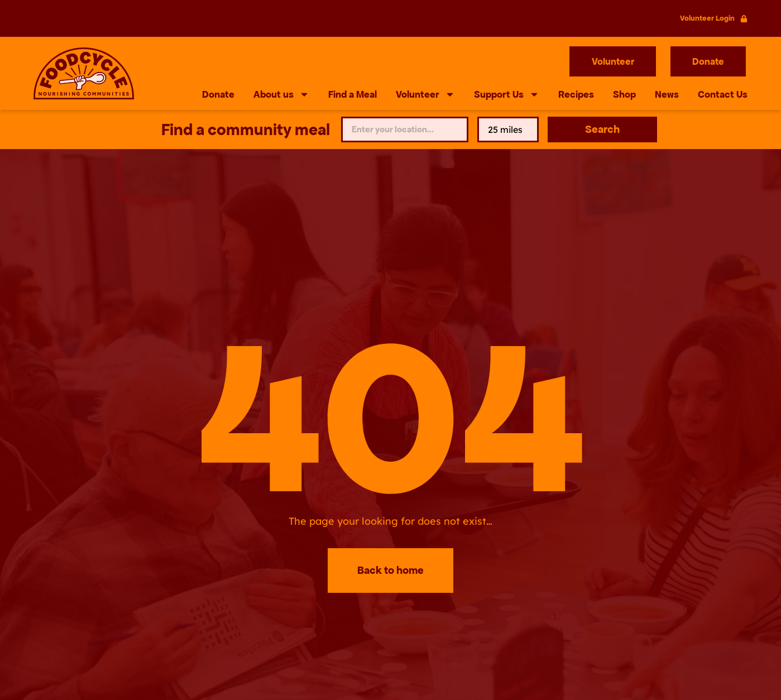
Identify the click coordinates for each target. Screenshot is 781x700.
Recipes (576, 94)
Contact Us (723, 94)
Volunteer (425, 94)
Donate (218, 94)
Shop (624, 94)
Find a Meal (353, 94)
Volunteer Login (707, 18)
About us (281, 94)
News (667, 94)
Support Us (507, 94)
